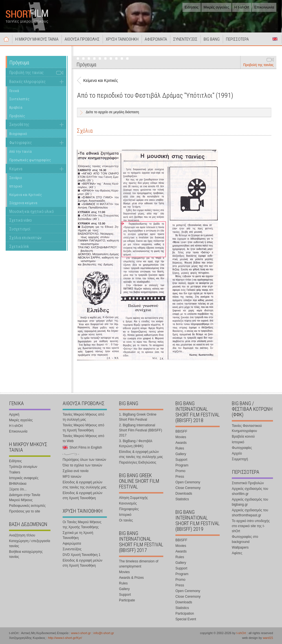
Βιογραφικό (18, 134)
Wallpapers (240, 547)
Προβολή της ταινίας (258, 65)
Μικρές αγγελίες (216, 7)
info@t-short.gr (104, 633)
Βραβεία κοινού (243, 436)
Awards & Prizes (131, 578)
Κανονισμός (128, 503)
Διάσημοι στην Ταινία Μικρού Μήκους (25, 497)
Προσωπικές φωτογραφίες (30, 160)
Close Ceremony (188, 488)
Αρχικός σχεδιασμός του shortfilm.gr (250, 491)
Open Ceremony (188, 482)
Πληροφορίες (129, 509)
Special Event (186, 619)
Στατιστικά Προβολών (248, 483)
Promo (180, 471)
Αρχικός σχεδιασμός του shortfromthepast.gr (250, 513)
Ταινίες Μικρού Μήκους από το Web (83, 438)
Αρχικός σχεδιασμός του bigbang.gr (250, 502)
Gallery (124, 589)
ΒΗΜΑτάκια (18, 484)
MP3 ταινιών (72, 477)
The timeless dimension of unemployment (139, 564)
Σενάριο (16, 178)
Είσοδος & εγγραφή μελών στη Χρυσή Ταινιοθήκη (82, 495)
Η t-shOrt (242, 7)
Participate (127, 600)
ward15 (268, 638)
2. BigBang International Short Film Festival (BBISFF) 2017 (141, 430)
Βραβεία (16, 107)
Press (180, 477)
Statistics (182, 499)
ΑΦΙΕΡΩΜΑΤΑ (156, 39)
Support (125, 595)
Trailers (15, 472)
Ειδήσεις (192, 7)
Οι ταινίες (126, 520)
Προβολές (17, 116)
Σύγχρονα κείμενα (23, 203)
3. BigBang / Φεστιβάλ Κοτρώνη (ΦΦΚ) (136, 444)
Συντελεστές (19, 99)
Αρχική (6, 39)
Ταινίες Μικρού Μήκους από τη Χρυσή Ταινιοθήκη (83, 428)
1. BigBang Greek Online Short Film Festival (138, 417)
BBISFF (181, 431)
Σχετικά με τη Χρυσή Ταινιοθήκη (78, 535)
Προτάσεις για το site (25, 511)
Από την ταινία (20, 151)
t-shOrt (241, 633)
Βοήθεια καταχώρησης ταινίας (26, 554)
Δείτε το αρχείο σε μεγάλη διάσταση (112, 112)
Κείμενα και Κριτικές (26, 195)
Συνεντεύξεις (72, 549)
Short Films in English (275, 39)
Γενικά (14, 91)
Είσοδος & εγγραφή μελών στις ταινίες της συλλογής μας (85, 485)
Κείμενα (16, 169)
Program (182, 465)
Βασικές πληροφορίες (27, 82)
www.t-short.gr (81, 633)
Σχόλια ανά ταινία (76, 471)
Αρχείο (237, 453)
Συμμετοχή (240, 459)
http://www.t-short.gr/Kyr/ (65, 638)
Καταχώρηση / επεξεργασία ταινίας (30, 543)
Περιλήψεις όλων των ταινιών (84, 460)
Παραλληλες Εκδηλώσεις (138, 462)
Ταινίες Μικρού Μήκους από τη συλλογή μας (83, 417)
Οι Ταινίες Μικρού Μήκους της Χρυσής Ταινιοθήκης (82, 525)
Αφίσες (237, 553)
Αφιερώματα (72, 543)
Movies (124, 572)
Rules (123, 583)
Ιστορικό (16, 186)
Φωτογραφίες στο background (245, 539)
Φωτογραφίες (21, 143)
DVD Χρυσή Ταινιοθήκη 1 (81, 555)
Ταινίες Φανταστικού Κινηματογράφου (247, 428)
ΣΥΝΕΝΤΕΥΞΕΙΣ (185, 39)
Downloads (184, 494)
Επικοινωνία (264, 7)
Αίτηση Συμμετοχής (133, 498)
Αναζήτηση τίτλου (22, 535)
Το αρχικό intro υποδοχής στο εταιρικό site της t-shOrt (251, 526)
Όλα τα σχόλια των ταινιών (82, 465)
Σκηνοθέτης (19, 125)
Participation (185, 614)
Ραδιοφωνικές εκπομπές (27, 506)
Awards (181, 443)
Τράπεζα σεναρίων (23, 467)
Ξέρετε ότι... (18, 489)
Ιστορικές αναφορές (24, 478)
